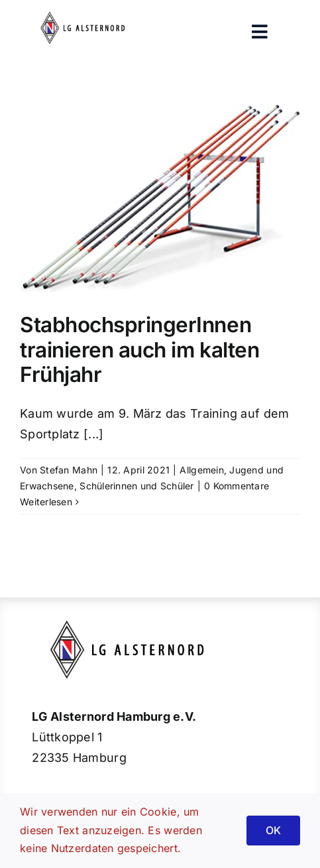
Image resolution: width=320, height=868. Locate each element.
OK (273, 830)
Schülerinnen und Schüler (136, 486)
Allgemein (201, 470)
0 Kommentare (237, 486)
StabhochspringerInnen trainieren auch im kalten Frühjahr (139, 350)
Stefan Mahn (69, 470)
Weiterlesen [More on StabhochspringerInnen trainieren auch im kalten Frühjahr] (46, 502)
